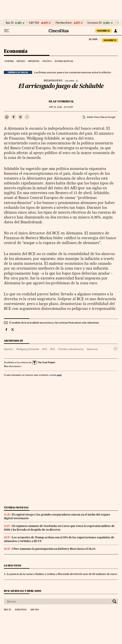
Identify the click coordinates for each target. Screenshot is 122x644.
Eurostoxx (21, 610)
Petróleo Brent (64, 23)
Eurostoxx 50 (95, 23)
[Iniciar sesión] (116, 31)
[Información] (77, 81)
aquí (59, 375)
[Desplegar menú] (7, 31)
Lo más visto (13, 566)
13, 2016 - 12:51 (61, 107)
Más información (13, 366)
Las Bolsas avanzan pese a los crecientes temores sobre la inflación (73, 72)
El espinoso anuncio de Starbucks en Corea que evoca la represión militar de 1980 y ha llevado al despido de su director (59, 528)
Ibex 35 (10, 23)
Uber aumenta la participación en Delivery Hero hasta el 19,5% (54, 549)
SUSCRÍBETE (103, 31)
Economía (16, 51)
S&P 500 (34, 23)
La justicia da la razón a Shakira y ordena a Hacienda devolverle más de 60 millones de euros (62, 574)
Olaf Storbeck (61, 101)
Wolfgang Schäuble (28, 349)
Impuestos (34, 61)
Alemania (92, 349)
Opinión (9, 349)
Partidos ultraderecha (71, 349)
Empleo (21, 61)
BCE (53, 349)
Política (47, 61)
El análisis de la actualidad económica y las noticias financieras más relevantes (54, 323)
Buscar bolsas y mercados (23, 591)
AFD (45, 349)
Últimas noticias (64, 61)
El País (93, 39)
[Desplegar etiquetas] (116, 349)
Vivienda (9, 61)
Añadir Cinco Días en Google (101, 117)
